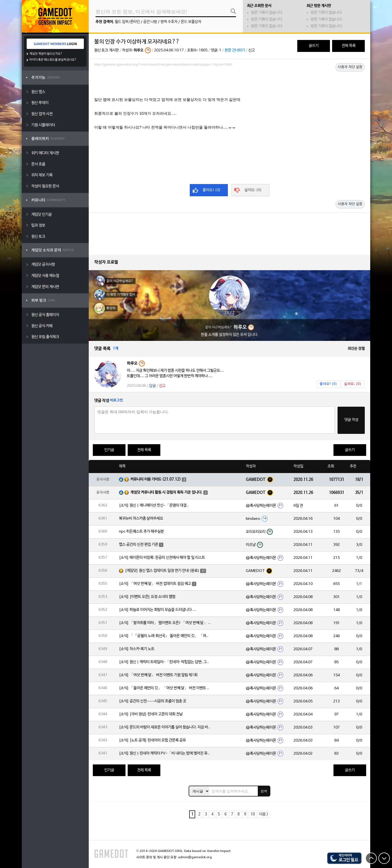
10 (253, 814)
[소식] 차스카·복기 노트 (137, 649)
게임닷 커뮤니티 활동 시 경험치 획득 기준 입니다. (166, 492)
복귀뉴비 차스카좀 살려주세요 (141, 519)
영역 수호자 (169, 22)
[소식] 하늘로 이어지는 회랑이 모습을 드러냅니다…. (158, 610)
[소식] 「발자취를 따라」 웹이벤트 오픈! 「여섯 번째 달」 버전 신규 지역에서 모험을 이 (165, 623)
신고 (252, 50)
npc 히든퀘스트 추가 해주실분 (141, 532)
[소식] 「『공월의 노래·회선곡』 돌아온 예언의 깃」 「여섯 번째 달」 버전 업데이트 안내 (165, 636)
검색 (264, 791)
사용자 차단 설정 (350, 67)
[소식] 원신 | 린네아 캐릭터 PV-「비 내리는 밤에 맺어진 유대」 (165, 753)
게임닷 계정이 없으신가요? (46, 54)
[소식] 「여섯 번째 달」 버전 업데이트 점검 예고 (155, 584)
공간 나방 (150, 22)
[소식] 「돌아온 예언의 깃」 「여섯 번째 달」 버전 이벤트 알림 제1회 (165, 688)
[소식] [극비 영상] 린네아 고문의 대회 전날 (151, 714)
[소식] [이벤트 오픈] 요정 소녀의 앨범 (147, 597)
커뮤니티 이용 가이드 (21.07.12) (156, 479)
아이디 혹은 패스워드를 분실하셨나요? (53, 60)
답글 (152, 386)
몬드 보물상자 (191, 22)
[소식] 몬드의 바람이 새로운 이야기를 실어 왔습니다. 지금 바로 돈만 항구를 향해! (165, 727)
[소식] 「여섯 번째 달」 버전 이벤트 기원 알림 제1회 (158, 675)
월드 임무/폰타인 (127, 22)
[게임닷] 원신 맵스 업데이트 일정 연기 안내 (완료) (162, 571)
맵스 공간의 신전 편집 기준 (139, 545)
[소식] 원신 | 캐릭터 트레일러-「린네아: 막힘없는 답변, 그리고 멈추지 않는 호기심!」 (165, 662)
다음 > (264, 814)
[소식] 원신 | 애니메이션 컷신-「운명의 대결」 (155, 505)
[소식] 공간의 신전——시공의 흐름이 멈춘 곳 (153, 701)
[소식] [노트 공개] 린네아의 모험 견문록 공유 (152, 740)
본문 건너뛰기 (235, 50)
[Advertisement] (229, 83)
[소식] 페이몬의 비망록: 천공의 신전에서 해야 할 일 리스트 (162, 558)
